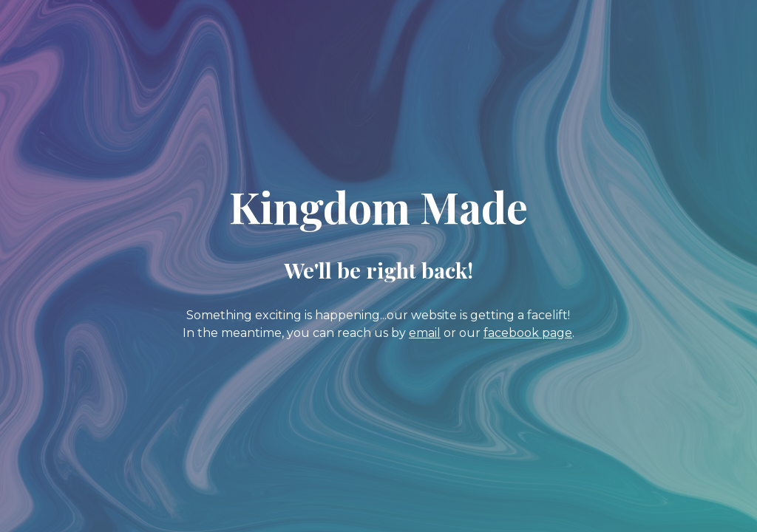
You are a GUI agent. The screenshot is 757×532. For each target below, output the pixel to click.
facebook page (528, 333)
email (425, 333)
